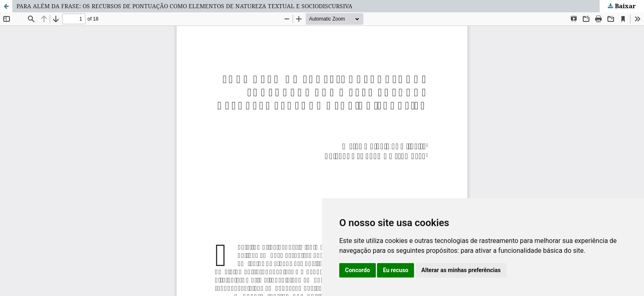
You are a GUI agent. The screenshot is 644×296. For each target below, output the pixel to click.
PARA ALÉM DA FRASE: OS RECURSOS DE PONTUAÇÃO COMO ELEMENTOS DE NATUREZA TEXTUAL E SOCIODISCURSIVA (184, 6)
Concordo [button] (358, 270)
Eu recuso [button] (396, 270)
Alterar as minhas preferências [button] (461, 270)
